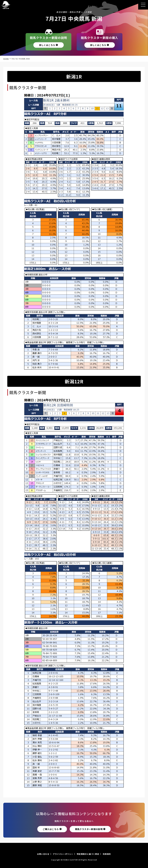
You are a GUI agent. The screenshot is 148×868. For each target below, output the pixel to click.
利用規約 (107, 854)
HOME (6, 59)
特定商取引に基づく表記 (88, 854)
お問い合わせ (43, 854)
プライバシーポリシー (63, 854)
